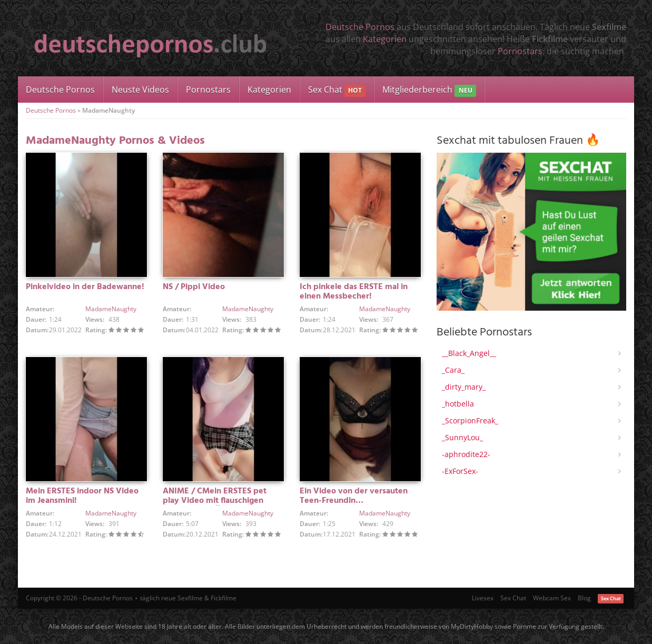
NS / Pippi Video (194, 287)
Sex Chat (337, 90)
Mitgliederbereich (429, 90)
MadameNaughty (111, 309)
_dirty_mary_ (464, 387)
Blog (584, 598)
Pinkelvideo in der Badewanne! (85, 287)
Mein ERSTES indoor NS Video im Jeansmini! (82, 496)
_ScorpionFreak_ (470, 420)
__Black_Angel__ (469, 353)
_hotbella (458, 404)
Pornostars (520, 51)
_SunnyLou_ (462, 437)
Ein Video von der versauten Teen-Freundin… (354, 496)
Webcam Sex (552, 598)
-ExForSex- (460, 471)
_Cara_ (453, 370)
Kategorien (385, 39)
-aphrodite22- (466, 454)
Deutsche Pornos (360, 27)
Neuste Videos (140, 90)
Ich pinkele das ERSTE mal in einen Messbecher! (354, 292)
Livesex (483, 598)
